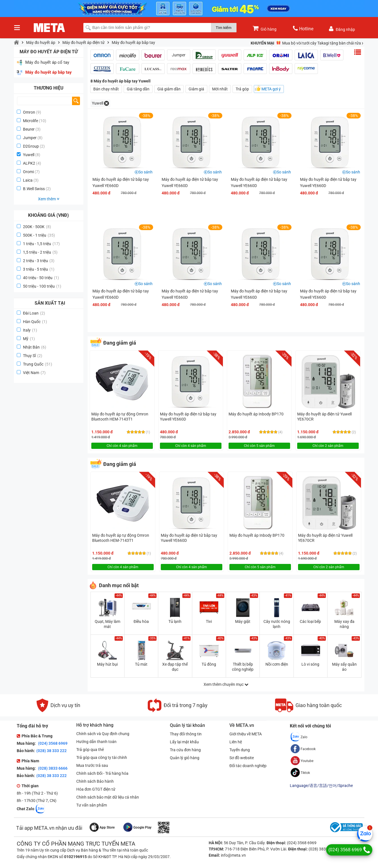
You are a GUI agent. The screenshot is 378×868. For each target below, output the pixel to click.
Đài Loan (34, 313)
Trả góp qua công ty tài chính (102, 757)
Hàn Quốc (35, 322)
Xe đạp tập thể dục (175, 667)
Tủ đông (209, 664)
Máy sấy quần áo (344, 667)
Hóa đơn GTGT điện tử (96, 789)
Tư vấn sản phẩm (92, 805)
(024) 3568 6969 (52, 743)
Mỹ (29, 339)
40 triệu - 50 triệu (41, 278)
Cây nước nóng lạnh (277, 624)
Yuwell (29, 155)
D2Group (31, 146)
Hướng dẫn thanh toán (96, 742)
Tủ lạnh (175, 621)
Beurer (29, 129)
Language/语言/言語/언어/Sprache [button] (321, 786)
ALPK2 (29, 163)
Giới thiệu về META (246, 734)
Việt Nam (34, 373)
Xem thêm (49, 199)
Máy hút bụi (107, 664)
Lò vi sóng (310, 664)
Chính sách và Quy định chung (103, 734)
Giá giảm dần (169, 89)
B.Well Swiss (34, 189)
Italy (30, 330)
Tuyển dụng (240, 750)
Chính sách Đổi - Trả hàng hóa (102, 773)
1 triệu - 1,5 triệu (41, 244)
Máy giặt (243, 621)
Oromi (28, 172)
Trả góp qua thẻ (90, 750)
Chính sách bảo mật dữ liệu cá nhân (108, 797)
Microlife (30, 121)
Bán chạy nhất (106, 89)
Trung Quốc (38, 364)
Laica (28, 180)
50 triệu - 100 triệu (42, 286)
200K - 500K (37, 227)
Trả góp (242, 89)
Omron (29, 112)
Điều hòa (141, 621)
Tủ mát (141, 664)
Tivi (209, 621)
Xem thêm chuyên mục (226, 684)
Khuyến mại (262, 43)
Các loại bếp (310, 621)
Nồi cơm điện (277, 664)
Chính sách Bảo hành (95, 781)
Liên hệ (236, 742)
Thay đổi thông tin (186, 734)
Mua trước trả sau (92, 765)
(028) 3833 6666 (52, 768)
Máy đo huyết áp (41, 43)
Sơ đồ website (242, 758)
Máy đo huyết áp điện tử (84, 43)
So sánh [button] (145, 172)
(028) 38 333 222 (51, 751)
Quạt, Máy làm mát (107, 624)
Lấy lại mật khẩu (184, 742)
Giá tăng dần (138, 89)
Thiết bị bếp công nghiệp (243, 667)
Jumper (30, 138)
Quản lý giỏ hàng (185, 758)
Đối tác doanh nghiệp (248, 766)
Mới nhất (220, 89)
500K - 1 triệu (39, 235)
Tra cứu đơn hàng (185, 750)
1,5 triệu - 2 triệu (40, 252)
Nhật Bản (35, 347)
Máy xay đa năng (344, 624)
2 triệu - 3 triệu (39, 261)
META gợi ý (271, 89)
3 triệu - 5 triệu (39, 269)
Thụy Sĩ (33, 356)
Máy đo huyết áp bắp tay (133, 43)
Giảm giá (196, 89)
